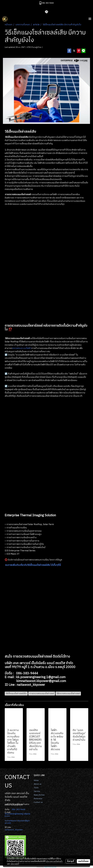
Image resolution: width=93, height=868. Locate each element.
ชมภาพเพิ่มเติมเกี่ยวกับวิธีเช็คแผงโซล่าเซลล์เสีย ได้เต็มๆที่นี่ (33, 565)
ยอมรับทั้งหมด (83, 861)
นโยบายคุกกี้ (15, 864)
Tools (36, 788)
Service (37, 791)
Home (36, 780)
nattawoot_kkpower (14, 830)
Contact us (38, 802)
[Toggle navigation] (90, 19)
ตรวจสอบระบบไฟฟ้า (22, 348)
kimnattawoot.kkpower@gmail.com (17, 822)
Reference (38, 799)
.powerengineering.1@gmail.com (17, 815)
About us (38, 784)
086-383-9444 (19, 810)
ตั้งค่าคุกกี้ (71, 861)
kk (6, 814)
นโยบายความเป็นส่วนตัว (54, 861)
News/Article (39, 795)
